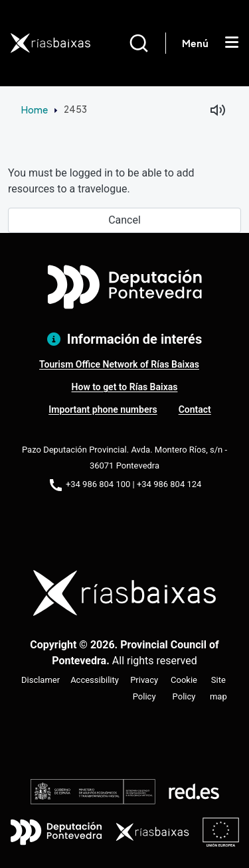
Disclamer (41, 680)
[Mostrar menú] (232, 43)
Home (35, 109)
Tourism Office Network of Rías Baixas (119, 364)
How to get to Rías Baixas (125, 387)
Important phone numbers (103, 409)
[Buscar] (147, 43)
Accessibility (95, 680)
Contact (195, 409)
